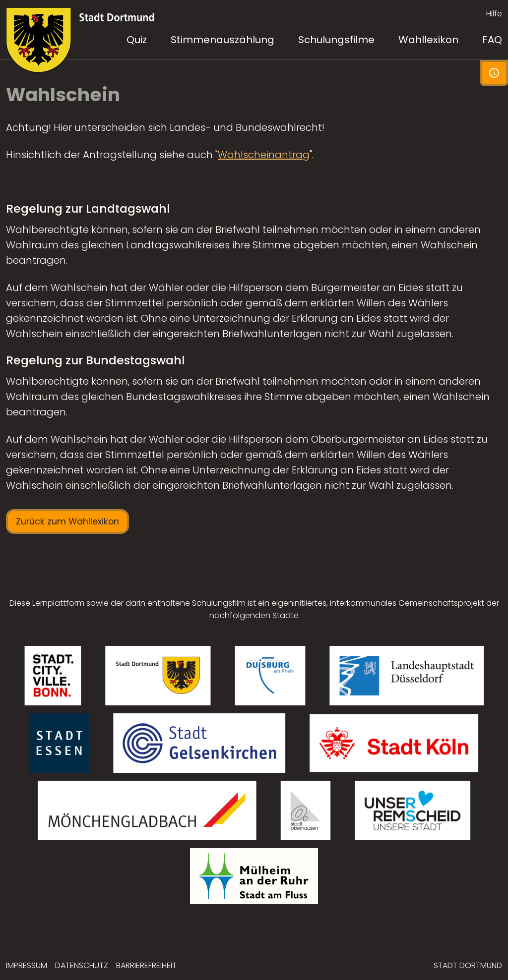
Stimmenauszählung (222, 40)
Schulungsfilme (336, 40)
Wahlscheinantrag (264, 155)
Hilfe (494, 14)
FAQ (492, 40)
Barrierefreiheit (146, 965)
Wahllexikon (428, 40)
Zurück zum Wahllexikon (67, 521)
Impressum (27, 965)
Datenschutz (82, 965)
